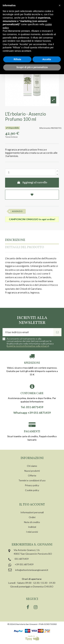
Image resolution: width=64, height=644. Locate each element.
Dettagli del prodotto (25, 248)
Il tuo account (32, 505)
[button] (60, 5)
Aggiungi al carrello (32, 183)
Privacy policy (32, 485)
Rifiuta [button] (17, 59)
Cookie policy (32, 490)
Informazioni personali (32, 512)
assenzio (17, 211)
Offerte (32, 475)
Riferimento (45, 128)
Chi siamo (32, 466)
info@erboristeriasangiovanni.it (32, 570)
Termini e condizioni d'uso (32, 480)
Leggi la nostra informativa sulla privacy (28, 346)
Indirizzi (32, 527)
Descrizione (15, 240)
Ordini (32, 517)
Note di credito (32, 522)
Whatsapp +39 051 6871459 (32, 413)
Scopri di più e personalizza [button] (32, 67)
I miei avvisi (32, 532)
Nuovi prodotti (32, 471)
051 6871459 (22, 559)
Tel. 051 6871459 (32, 407)
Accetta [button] (47, 59)
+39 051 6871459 (24, 564)
